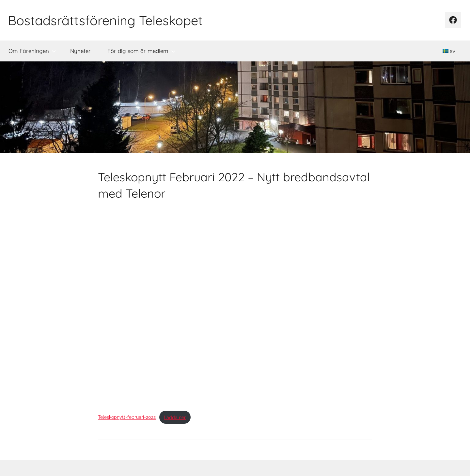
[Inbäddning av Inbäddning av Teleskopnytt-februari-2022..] (235, 306)
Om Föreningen (32, 51)
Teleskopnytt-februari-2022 (127, 417)
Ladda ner (175, 417)
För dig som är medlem (141, 51)
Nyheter (80, 51)
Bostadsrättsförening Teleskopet (105, 20)
